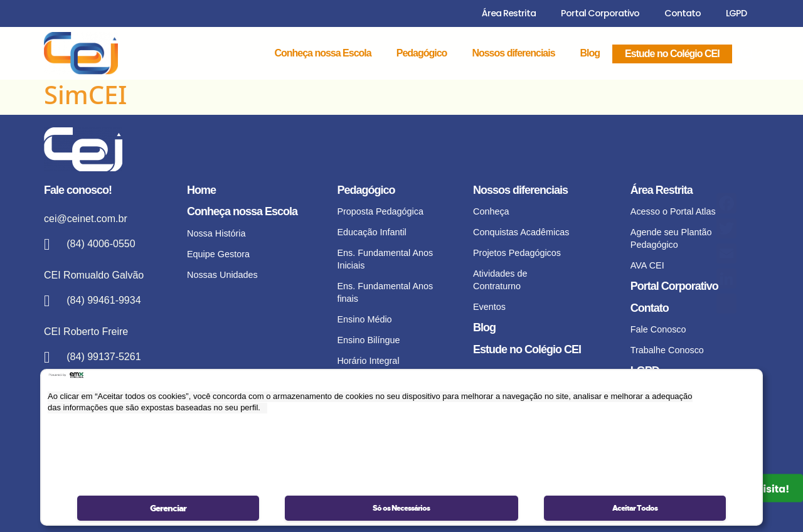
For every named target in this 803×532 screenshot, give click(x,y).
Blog (590, 53)
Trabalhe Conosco (667, 350)
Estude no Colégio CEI (672, 54)
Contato (683, 13)
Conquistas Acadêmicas (521, 232)
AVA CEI (647, 265)
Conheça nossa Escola (322, 53)
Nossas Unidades (222, 275)
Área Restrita (509, 13)
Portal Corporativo (600, 13)
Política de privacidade (676, 393)
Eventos (489, 307)
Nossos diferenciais (513, 53)
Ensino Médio (364, 319)
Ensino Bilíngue (368, 340)
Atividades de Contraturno (500, 280)
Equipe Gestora (218, 254)
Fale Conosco (658, 329)
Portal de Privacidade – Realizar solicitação (677, 420)
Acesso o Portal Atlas (673, 211)
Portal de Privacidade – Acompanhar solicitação (678, 453)
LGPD (736, 13)
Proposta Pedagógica (380, 211)
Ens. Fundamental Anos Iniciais (385, 259)
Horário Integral (368, 361)
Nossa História (216, 233)
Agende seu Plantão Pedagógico (671, 238)
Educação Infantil (371, 232)
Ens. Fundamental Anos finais (385, 292)
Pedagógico (422, 53)
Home (201, 190)
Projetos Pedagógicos (517, 253)
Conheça (491, 211)
